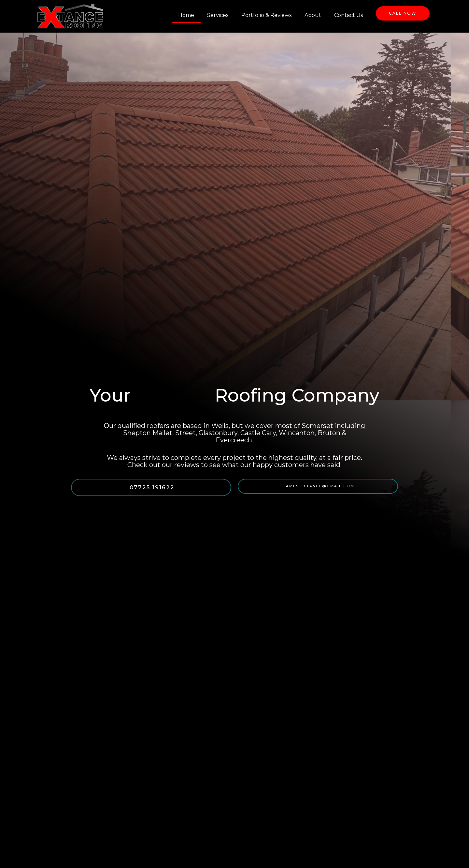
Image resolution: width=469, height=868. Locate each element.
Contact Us (348, 15)
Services (218, 15)
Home (186, 15)
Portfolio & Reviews (266, 15)
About (313, 15)
